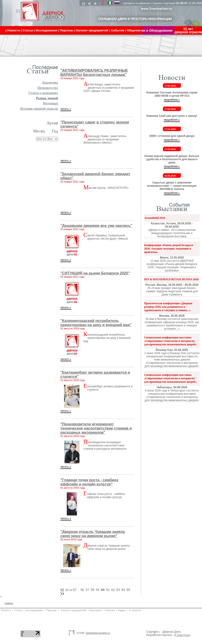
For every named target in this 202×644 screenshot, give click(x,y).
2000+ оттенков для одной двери (172, 136)
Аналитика (50, 82)
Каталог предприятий (74, 610)
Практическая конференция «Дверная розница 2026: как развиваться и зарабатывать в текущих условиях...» (168, 307)
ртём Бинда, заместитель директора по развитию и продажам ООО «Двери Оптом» (109, 88)
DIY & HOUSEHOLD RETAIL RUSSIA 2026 (171, 279)
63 (118, 590)
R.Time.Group (182, 635)
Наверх (9, 603)
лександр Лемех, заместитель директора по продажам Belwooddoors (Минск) (105, 139)
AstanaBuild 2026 (155, 218)
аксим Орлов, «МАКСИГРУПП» (109, 188)
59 (98, 590)
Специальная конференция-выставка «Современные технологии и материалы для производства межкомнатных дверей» (170, 341)
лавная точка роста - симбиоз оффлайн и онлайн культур (106, 496)
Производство (48, 88)
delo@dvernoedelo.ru (98, 633)
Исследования (34, 610)
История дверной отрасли (39, 108)
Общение (134, 30)
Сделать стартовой (164, 3)
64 (123, 590)
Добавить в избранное (137, 3)
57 (87, 590)
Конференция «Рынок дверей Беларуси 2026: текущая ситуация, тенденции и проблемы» (169, 249)
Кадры (122, 610)
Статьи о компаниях (43, 93)
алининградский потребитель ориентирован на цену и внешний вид (107, 338)
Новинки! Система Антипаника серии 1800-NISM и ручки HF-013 (172, 94)
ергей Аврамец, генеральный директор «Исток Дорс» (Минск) (108, 237)
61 (108, 590)
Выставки (96, 610)
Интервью (51, 103)
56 (82, 590)
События (110, 610)
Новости (6, 610)
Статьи (18, 610)
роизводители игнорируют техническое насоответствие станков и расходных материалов (105, 445)
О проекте (135, 610)
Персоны (52, 610)
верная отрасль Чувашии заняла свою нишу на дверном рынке (109, 547)
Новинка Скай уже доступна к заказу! (172, 116)
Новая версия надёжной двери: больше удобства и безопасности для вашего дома (172, 159)
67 (75, 590)
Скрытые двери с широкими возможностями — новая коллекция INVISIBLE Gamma (172, 186)
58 (93, 590)
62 (113, 590)
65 (128, 590)
